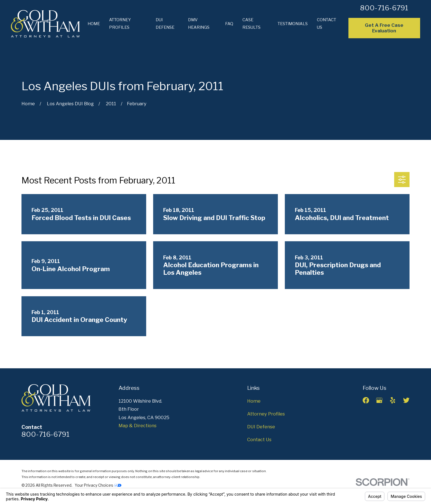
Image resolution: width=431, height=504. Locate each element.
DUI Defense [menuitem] (165, 24)
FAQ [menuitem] (229, 24)
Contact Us (259, 439)
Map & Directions (138, 426)
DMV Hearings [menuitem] (199, 24)
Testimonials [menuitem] (293, 24)
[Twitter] (406, 400)
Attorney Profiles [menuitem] (120, 24)
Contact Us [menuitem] (327, 24)
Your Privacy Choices (98, 485)
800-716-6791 (384, 8)
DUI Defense (261, 427)
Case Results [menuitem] (251, 24)
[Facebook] (366, 400)
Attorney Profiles (266, 414)
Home (254, 401)
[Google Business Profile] (379, 400)
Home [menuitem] (94, 24)
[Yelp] (393, 400)
